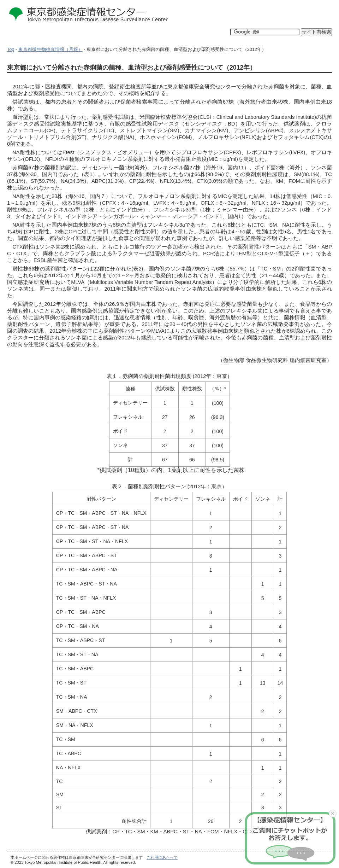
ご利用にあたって (162, 857)
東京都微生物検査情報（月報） (50, 49)
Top (11, 49)
